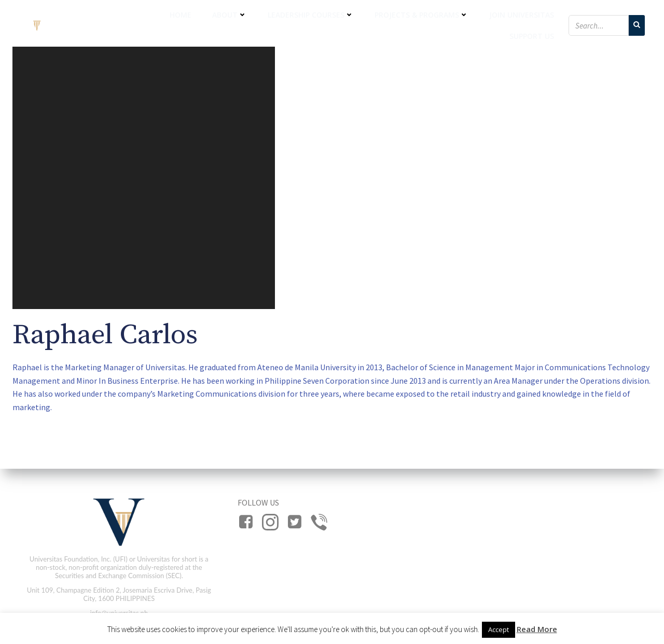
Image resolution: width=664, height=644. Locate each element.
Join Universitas (522, 15)
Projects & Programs (421, 15)
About (230, 15)
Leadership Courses (311, 15)
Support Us (532, 36)
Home (181, 15)
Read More (537, 629)
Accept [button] (499, 629)
